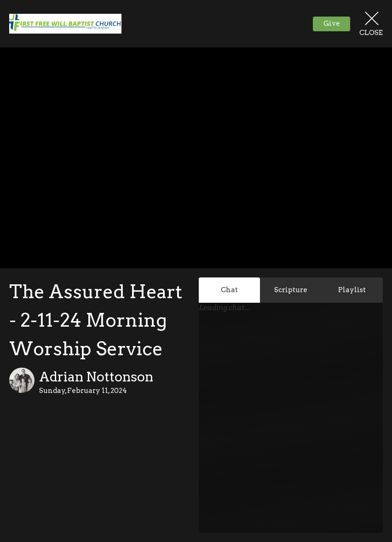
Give (332, 23)
